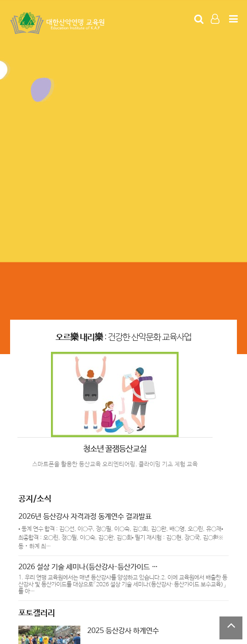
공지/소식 (35, 499)
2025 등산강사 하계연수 (123, 631)
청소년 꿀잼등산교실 (115, 449)
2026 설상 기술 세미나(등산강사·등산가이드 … (88, 567)
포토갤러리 (37, 613)
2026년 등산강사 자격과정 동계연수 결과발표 (85, 517)
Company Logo (58, 23)
